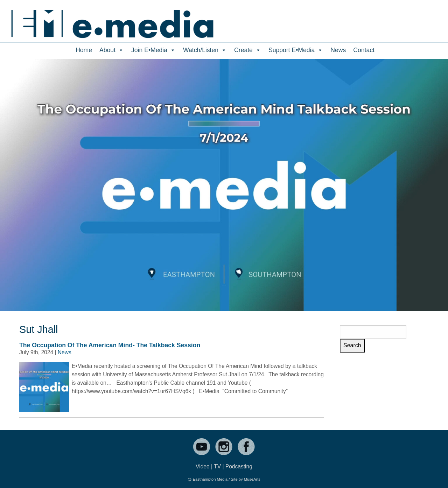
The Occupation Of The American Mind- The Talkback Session (110, 345)
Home (84, 50)
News (338, 50)
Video (203, 466)
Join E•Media (153, 50)
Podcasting (239, 466)
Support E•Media (296, 50)
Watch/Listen (205, 50)
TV (217, 466)
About (112, 50)
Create (248, 50)
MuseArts (252, 479)
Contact (364, 50)
